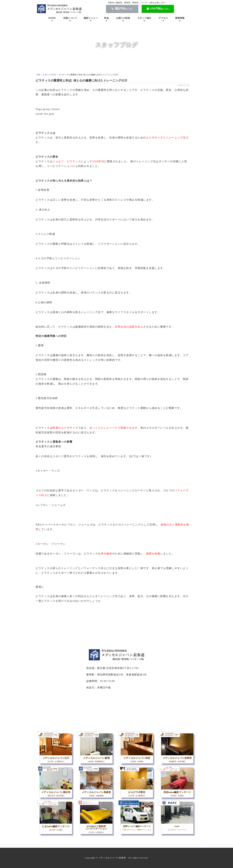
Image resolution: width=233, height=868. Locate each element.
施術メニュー (91, 18)
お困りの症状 (123, 18)
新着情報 (180, 18)
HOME (52, 18)
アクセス (163, 18)
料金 (107, 18)
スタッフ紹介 (144, 18)
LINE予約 (158, 9)
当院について (70, 18)
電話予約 (122, 9)
